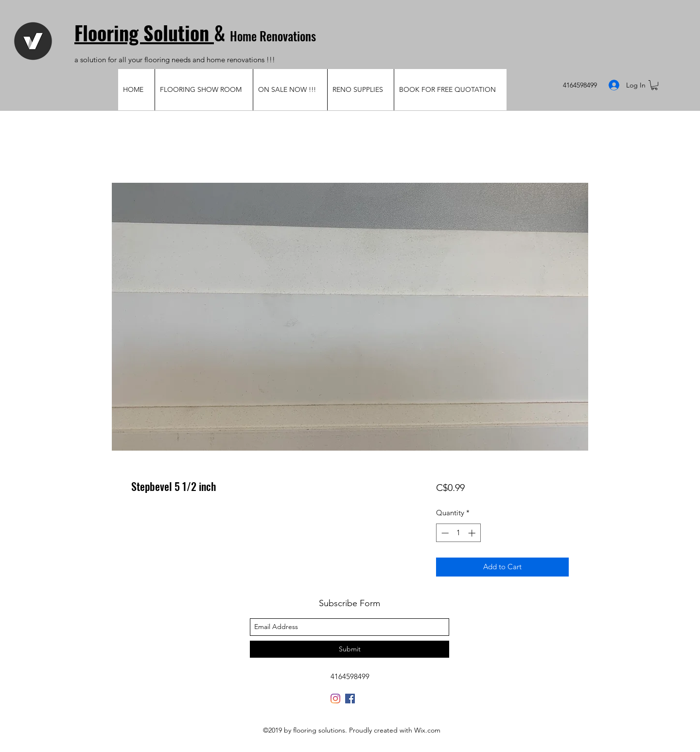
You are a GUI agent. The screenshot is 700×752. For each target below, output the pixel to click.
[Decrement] (444, 533)
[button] (654, 85)
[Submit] (350, 649)
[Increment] (473, 533)
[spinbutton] (458, 533)
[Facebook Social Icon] (350, 699)
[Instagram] (335, 699)
